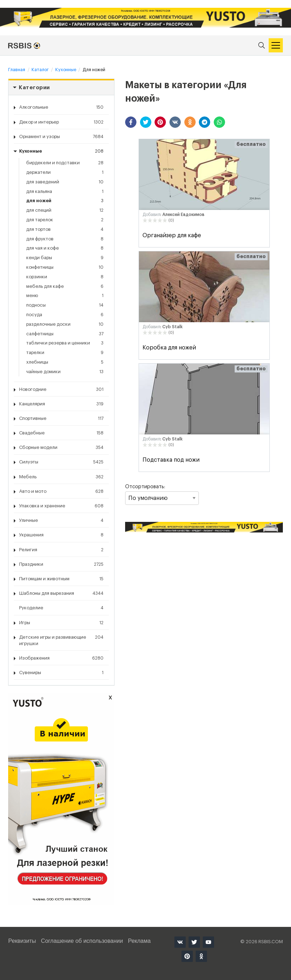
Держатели (65, 172)
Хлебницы (65, 362)
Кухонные (61, 151)
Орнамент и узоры (61, 137)
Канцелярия (61, 404)
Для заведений (65, 182)
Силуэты (61, 462)
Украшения (61, 535)
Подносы (65, 305)
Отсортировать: (162, 495)
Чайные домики (65, 372)
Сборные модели (61, 448)
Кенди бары (65, 258)
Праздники (61, 564)
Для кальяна (65, 192)
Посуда (65, 315)
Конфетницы (65, 267)
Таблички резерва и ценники (65, 343)
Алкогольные (61, 107)
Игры (61, 623)
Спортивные (61, 418)
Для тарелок (65, 220)
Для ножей (65, 201)
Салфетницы (65, 334)
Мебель (61, 477)
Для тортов (65, 229)
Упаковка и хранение (61, 506)
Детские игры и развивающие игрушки (61, 640)
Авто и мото (61, 491)
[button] (131, 122)
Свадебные (61, 433)
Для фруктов (65, 239)
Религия (61, 550)
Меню (65, 296)
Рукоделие (61, 608)
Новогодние (61, 389)
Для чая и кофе (65, 248)
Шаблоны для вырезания (61, 593)
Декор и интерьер (61, 122)
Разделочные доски (65, 324)
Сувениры (61, 673)
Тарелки (65, 353)
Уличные (61, 520)
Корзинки (65, 277)
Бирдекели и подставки (65, 163)
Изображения (61, 658)
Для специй (65, 210)
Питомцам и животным (61, 579)
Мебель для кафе (65, 286)
